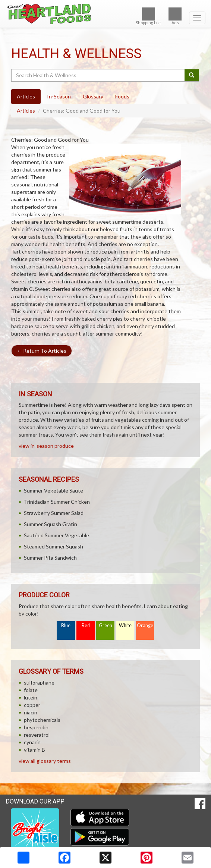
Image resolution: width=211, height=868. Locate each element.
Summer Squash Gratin (51, 524)
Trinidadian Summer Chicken (57, 502)
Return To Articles (42, 351)
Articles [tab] (26, 96)
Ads (175, 16)
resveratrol (37, 735)
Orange (145, 625)
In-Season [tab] (59, 96)
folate (31, 690)
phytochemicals (42, 720)
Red (86, 625)
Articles (26, 111)
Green (105, 625)
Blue (66, 625)
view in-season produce (46, 446)
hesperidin (36, 727)
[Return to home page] (105, 14)
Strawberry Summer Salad (54, 513)
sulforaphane (39, 683)
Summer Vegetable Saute (53, 490)
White (125, 625)
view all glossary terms (45, 761)
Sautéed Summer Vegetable (56, 535)
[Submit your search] (192, 75)
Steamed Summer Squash (53, 546)
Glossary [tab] (93, 96)
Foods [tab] (122, 96)
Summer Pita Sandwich (50, 558)
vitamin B (34, 750)
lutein (31, 697)
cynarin (32, 742)
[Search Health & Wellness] (98, 75)
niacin (31, 712)
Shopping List (148, 16)
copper (32, 705)
